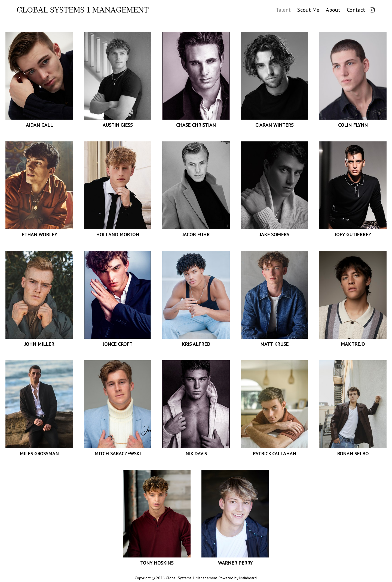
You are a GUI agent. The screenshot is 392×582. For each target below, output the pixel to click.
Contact (356, 9)
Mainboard (248, 578)
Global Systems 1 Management (83, 10)
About (333, 9)
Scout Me (308, 9)
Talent (283, 9)
